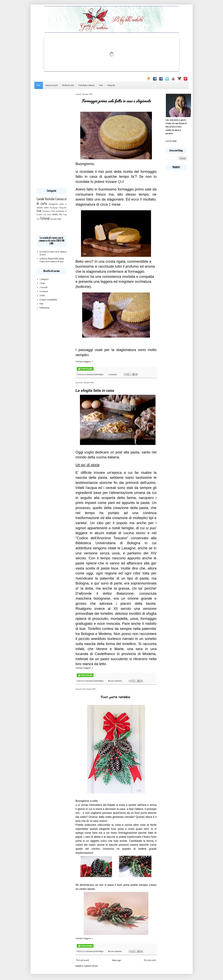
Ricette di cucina (68, 85)
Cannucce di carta (52, 85)
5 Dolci (42, 296)
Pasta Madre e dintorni (87, 85)
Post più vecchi (150, 960)
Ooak (39, 211)
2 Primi (42, 283)
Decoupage (54, 208)
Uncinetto (53, 219)
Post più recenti (83, 960)
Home (39, 85)
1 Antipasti (44, 279)
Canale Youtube (46, 199)
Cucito (46, 208)
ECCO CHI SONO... (171, 141)
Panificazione (45, 308)
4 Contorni (44, 291)
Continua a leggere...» (84, 362)
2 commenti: (113, 375)
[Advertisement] (52, 138)
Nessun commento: (115, 681)
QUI (121, 182)
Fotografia (111, 85)
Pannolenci (46, 211)
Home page (117, 960)
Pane (41, 304)
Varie (101, 85)
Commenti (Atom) (91, 966)
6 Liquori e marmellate (48, 300)
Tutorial (45, 219)
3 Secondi (43, 287)
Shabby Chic (57, 215)
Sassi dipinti (47, 215)
